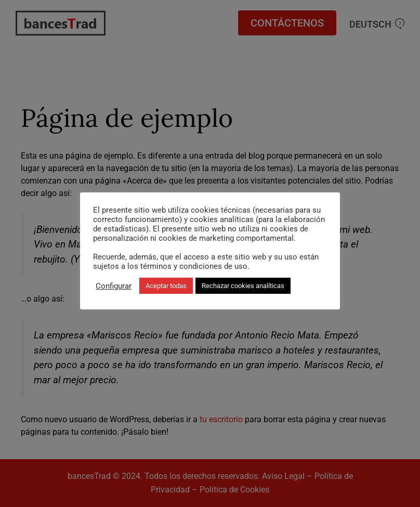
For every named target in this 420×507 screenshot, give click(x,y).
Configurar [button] (114, 286)
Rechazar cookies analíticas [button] (243, 286)
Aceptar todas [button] (166, 286)
